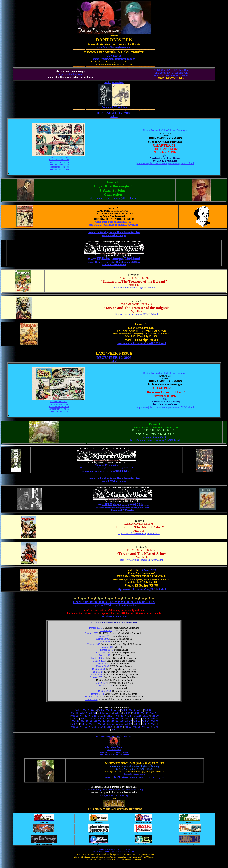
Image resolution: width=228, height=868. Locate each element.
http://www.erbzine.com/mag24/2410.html (134, 288)
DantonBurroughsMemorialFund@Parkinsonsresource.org (114, 790)
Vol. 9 (140, 710)
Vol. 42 (85, 721)
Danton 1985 (97, 658)
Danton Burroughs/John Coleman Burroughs (165, 130)
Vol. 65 (110, 727)
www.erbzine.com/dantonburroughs (114, 59)
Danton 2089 (101, 683)
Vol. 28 (137, 716)
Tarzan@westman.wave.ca (135, 774)
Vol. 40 (155, 719)
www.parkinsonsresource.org (114, 795)
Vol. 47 (128, 721)
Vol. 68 (137, 727)
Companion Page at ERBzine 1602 (113, 222)
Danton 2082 (103, 664)
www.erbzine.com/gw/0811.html (106, 471)
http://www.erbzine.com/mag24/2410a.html (137, 314)
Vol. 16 (118, 713)
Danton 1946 (107, 647)
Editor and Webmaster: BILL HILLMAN (114, 849)
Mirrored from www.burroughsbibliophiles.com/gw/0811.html (106, 468)
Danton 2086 (96, 675)
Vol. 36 (119, 719)
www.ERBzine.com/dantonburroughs (134, 777)
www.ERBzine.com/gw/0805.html (122, 504)
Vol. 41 (76, 721)
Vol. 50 (155, 721)
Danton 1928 (104, 636)
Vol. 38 (137, 719)
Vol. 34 (102, 719)
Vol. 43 (93, 721)
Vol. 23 (92, 716)
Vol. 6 (117, 710)
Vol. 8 (132, 710)
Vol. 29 (146, 716)
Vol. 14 (101, 713)
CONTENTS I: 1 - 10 (59, 157)
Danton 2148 (105, 686)
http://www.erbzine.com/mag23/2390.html (113, 225)
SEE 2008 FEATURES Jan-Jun (171, 73)
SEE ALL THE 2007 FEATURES (171, 76)
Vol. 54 (102, 724)
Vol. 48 (137, 721)
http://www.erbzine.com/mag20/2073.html (141, 589)
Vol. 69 (146, 727)
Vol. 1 (79, 710)
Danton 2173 (97, 694)
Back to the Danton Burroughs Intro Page (114, 736)
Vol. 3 (94, 710)
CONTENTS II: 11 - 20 (59, 160)
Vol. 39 (146, 719)
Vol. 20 (154, 713)
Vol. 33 (93, 719)
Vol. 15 (109, 713)
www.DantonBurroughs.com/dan (114, 47)
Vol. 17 (127, 713)
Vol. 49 (146, 721)
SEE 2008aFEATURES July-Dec (171, 70)
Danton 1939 (103, 639)
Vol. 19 (145, 713)
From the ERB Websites (114, 107)
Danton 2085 (98, 672)
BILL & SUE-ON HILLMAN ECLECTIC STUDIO (114, 852)
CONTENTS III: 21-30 (59, 407)
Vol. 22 (84, 716)
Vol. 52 (84, 724)
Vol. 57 (128, 724)
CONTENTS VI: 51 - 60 (59, 169)
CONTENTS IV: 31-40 (59, 409)
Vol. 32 (84, 719)
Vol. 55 (110, 724)
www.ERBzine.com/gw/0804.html (114, 259)
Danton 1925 (95, 628)
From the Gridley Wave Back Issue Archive (114, 232)
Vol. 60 (155, 724)
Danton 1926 (106, 630)
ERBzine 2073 (148, 570)
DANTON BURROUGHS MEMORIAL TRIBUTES (114, 602)
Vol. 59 (146, 724)
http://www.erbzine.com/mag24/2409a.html (141, 560)
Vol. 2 (86, 710)
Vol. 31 (75, 719)
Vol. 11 (75, 713)
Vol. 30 (155, 716)
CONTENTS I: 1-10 (59, 402)
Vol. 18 (136, 713)
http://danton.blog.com (71, 74)
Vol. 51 (75, 724)
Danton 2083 (103, 666)
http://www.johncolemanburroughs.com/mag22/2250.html (165, 407)
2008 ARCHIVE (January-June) (114, 752)
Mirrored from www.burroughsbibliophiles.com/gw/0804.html (114, 262)
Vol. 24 (101, 716)
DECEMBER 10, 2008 (114, 357)
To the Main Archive (114, 747)
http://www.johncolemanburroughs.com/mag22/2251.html (165, 163)
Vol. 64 (101, 727)
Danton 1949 (106, 650)
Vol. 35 (110, 719)
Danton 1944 (104, 642)
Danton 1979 (100, 653)
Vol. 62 (84, 727)
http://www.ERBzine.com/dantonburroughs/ (114, 605)
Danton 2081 (99, 661)
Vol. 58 (137, 724)
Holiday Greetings (114, 82)
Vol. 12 (83, 713)
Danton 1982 (105, 655)
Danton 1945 (94, 644)
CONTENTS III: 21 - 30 (59, 162)
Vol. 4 (101, 710)
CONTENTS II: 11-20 (59, 404)
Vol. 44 (102, 721)
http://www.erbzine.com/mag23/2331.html (155, 440)
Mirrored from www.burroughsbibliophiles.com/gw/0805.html (123, 508)
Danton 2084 (99, 669)
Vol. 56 (119, 724)
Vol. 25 (110, 716)
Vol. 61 (75, 727)
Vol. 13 (92, 713)
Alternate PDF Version (114, 264)
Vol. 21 (75, 716)
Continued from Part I (155, 437)
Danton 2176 (91, 699)
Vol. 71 (114, 116)
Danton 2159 (104, 691)
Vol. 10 (148, 710)
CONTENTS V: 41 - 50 (59, 167)
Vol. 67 (128, 727)
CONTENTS (114, 56)
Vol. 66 (119, 727)
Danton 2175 (91, 697)
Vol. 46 (119, 721)
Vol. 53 (93, 724)
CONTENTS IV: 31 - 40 (59, 164)
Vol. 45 (110, 721)
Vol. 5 (109, 710)
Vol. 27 (129, 716)
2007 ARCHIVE (114, 750)
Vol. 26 (120, 716)
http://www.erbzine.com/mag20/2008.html (113, 198)
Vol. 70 (114, 361)
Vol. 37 (128, 719)
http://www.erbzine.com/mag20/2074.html (141, 343)
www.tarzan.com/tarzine (114, 616)
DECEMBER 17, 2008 (114, 113)
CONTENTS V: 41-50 (59, 411)
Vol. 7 (124, 710)
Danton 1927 (91, 633)
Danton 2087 (96, 677)
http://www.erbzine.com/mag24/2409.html (139, 533)
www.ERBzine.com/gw (114, 235)
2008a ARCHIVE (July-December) (114, 754)
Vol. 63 (92, 727)
